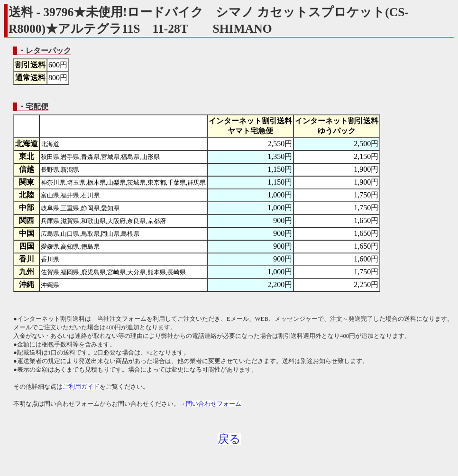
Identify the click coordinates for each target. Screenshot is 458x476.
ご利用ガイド (81, 387)
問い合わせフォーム (214, 404)
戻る (229, 439)
